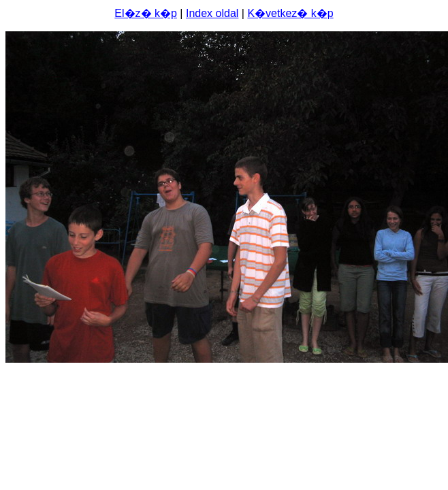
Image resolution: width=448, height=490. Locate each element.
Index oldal (212, 13)
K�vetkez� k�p (290, 13)
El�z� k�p (146, 13)
